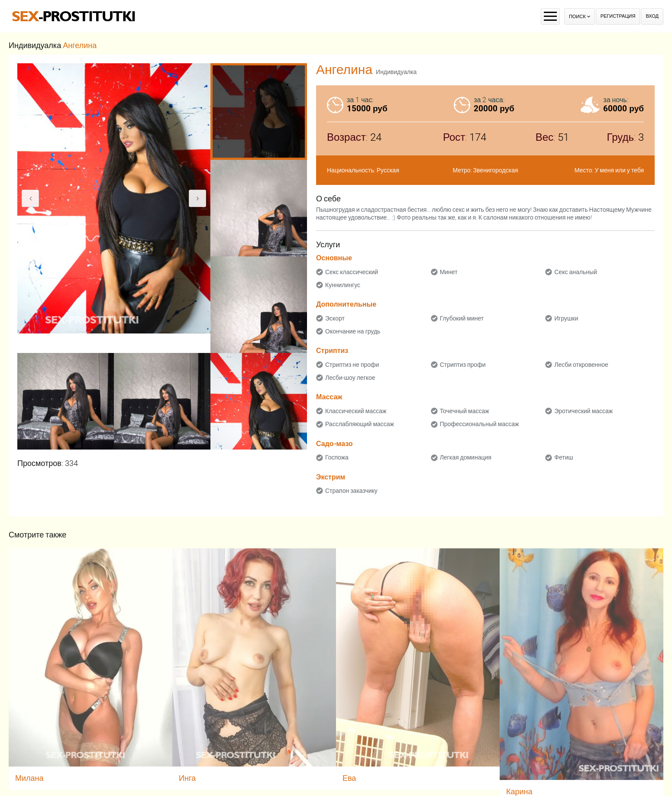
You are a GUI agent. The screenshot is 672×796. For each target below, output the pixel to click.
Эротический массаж (583, 411)
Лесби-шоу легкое (350, 378)
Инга (187, 778)
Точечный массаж (465, 411)
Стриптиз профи (463, 365)
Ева (349, 778)
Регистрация (618, 16)
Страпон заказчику (351, 491)
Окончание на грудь (353, 331)
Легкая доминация (466, 457)
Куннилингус (343, 285)
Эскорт (335, 318)
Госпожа (337, 457)
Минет (449, 272)
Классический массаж (356, 411)
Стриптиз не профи (352, 365)
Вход (652, 16)
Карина (519, 791)
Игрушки (566, 318)
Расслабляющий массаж (360, 424)
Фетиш (564, 457)
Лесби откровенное (581, 365)
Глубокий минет (462, 318)
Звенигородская (496, 170)
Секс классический (352, 272)
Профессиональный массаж (480, 424)
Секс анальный (576, 272)
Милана (29, 778)
